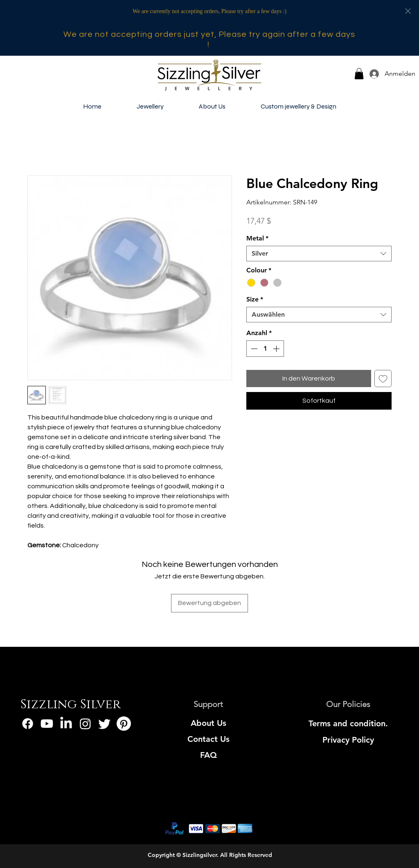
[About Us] (208, 723)
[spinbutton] (265, 349)
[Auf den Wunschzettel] (383, 378)
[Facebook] (28, 724)
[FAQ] (208, 755)
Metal (257, 238)
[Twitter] (105, 724)
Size (255, 299)
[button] (359, 74)
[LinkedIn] (66, 724)
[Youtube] (47, 724)
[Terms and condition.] (348, 723)
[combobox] (319, 254)
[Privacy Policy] (348, 740)
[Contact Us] (208, 739)
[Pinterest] (124, 724)
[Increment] (277, 349)
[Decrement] (253, 349)
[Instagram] (85, 724)
